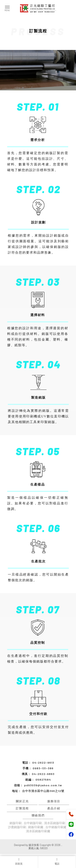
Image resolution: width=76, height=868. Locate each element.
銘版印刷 (16, 823)
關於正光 (22, 801)
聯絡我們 (38, 815)
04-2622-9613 (43, 763)
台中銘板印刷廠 (56, 827)
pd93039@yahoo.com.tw (43, 785)
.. (62, 845)
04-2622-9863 (43, 774)
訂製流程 (22, 808)
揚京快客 (34, 845)
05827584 (43, 780)
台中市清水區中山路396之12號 (43, 791)
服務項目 (54, 801)
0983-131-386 (43, 768)
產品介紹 (54, 808)
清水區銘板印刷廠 (38, 831)
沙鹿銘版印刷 (17, 827)
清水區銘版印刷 (55, 823)
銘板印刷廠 (36, 827)
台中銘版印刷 (33, 823)
